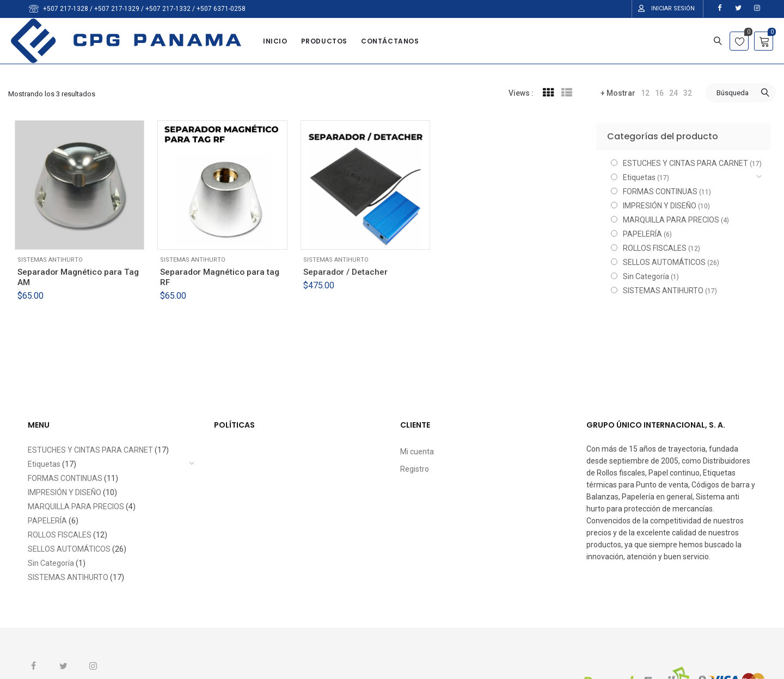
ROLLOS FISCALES (655, 248)
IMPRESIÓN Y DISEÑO (660, 206)
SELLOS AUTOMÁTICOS (664, 262)
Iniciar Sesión (673, 8)
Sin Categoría (646, 276)
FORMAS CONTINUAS (660, 192)
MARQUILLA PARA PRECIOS (671, 220)
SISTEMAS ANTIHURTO (50, 260)
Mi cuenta (417, 452)
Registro (415, 469)
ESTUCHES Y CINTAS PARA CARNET (685, 163)
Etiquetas (639, 177)
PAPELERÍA (642, 234)
